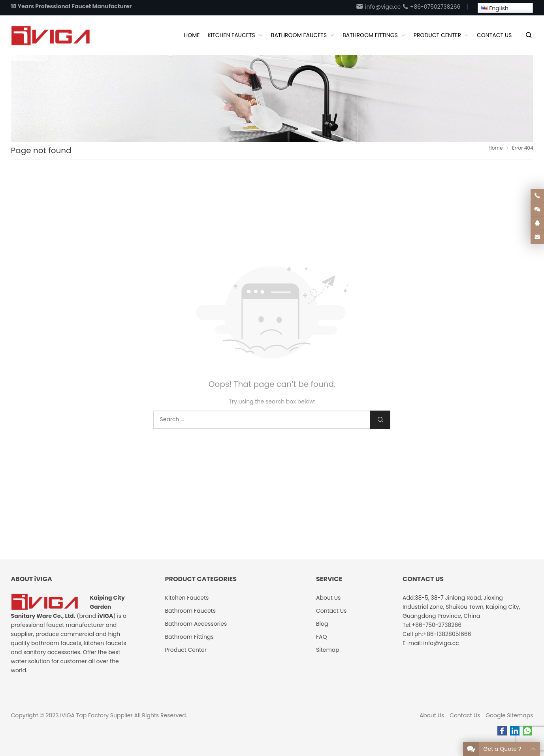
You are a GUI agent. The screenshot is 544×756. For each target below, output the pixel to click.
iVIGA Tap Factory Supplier (96, 715)
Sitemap (328, 650)
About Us (432, 715)
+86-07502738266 (431, 7)
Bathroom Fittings (189, 637)
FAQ (322, 637)
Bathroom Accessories (196, 624)
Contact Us (465, 715)
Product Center (186, 650)
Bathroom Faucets (190, 611)
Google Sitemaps (509, 715)
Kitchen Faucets (187, 598)
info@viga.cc (378, 7)
